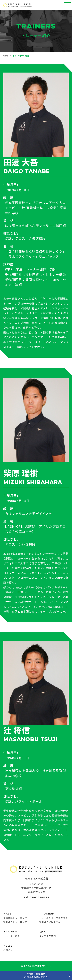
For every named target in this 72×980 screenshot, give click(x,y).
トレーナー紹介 (12, 936)
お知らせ (8, 950)
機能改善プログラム (50, 922)
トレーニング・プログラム (54, 918)
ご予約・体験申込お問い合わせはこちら (36, 976)
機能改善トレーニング (15, 922)
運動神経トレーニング (15, 918)
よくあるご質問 (48, 936)
